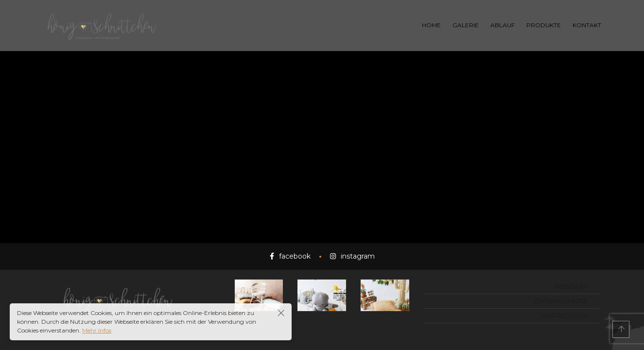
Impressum (564, 315)
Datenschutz (560, 301)
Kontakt (571, 286)
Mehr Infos (97, 330)
